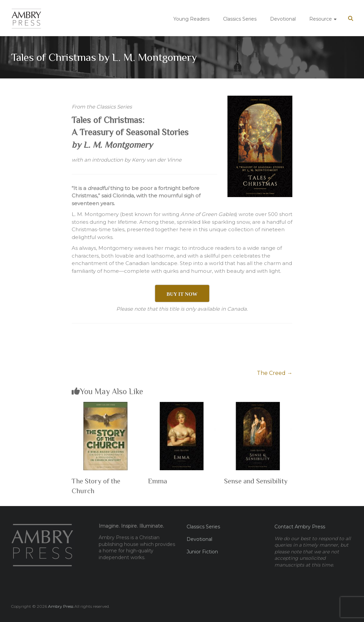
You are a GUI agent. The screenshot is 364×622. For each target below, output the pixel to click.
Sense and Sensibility (256, 481)
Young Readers (191, 19)
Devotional (283, 19)
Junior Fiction (202, 552)
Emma (157, 481)
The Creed (275, 373)
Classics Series (240, 19)
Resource (321, 19)
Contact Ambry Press (300, 527)
